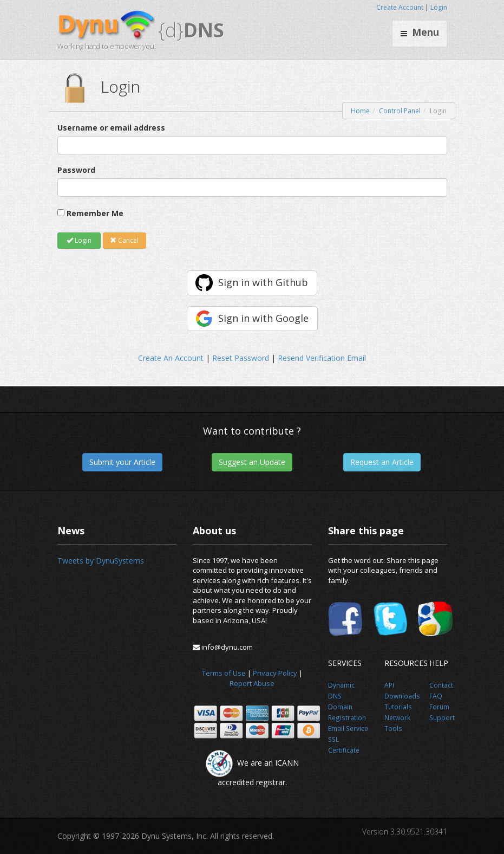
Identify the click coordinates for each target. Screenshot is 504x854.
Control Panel (400, 111)
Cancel (124, 240)
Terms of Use (224, 673)
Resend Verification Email (322, 358)
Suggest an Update (252, 462)
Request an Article (382, 462)
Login (439, 7)
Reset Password (241, 358)
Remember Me (95, 213)
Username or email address (111, 128)
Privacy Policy (275, 673)
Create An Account (171, 358)
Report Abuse (252, 683)
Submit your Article (122, 462)
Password (76, 170)
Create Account (400, 7)
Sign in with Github (263, 282)
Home (360, 111)
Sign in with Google (263, 318)
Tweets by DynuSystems (101, 561)
